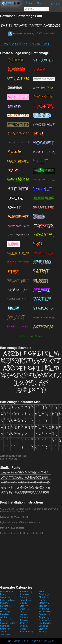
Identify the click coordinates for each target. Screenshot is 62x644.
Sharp (47, 44)
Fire (42, 600)
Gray (4, 609)
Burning (44, 594)
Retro (24, 620)
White (43, 632)
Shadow (45, 623)
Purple (44, 617)
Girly (23, 603)
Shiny (24, 626)
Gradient (44, 606)
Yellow (5, 634)
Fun (4, 603)
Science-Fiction (9, 623)
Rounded (45, 620)
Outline (6, 617)
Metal (4, 614)
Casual (5, 597)
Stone (43, 629)
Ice (22, 612)
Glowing (6, 606)
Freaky (5, 44)
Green (24, 609)
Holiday (5, 612)
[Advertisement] (31, 560)
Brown (24, 594)
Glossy (44, 603)
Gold (24, 606)
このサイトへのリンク (43, 641)
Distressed (7, 600)
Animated (26, 591)
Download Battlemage (22, 34)
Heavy (44, 609)
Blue (4, 594)
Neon (24, 614)
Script (24, 623)
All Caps (36, 44)
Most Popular (7, 591)
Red (4, 620)
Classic (44, 597)
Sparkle (5, 629)
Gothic (15, 44)
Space (43, 626)
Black (43, 591)
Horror (25, 44)
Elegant (25, 600)
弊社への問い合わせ (18, 641)
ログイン (55, 4)
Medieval (45, 612)
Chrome (25, 597)
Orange (44, 614)
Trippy (5, 632)
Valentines (26, 632)
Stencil (24, 629)
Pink (24, 617)
